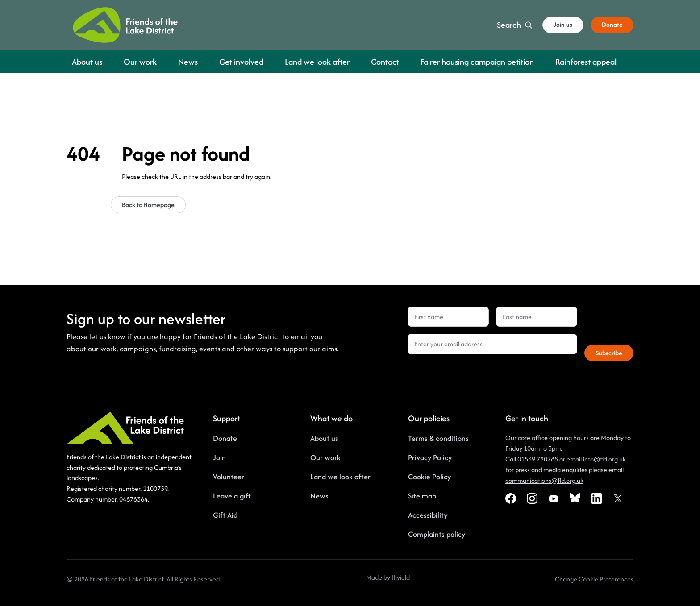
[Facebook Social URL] (511, 498)
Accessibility (428, 515)
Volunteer (229, 477)
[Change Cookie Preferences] (594, 579)
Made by (379, 577)
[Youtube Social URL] (554, 498)
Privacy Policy (430, 457)
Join (219, 457)
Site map (422, 496)
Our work (325, 457)
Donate (225, 438)
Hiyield (401, 577)
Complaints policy (437, 534)
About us (324, 438)
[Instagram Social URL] (532, 498)
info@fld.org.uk (604, 459)
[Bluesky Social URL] (575, 498)
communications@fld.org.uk (544, 480)
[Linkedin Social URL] (596, 498)
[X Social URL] (618, 498)
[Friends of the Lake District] (125, 25)
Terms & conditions (438, 438)
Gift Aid (225, 515)
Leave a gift (232, 496)
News (319, 496)
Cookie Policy (429, 477)
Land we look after (340, 477)
